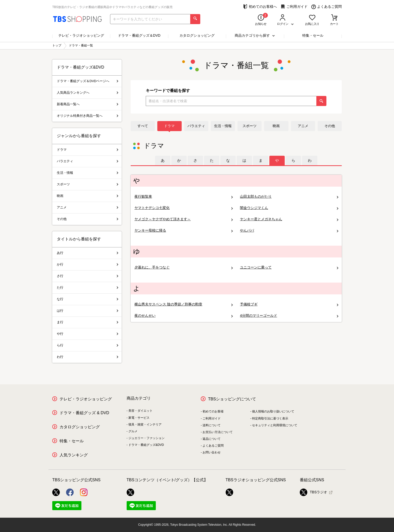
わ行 (88, 357)
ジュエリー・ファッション (146, 438)
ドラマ (169, 126)
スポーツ (250, 126)
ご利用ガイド (294, 7)
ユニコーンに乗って (289, 267)
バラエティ (196, 126)
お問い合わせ (212, 452)
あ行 (88, 253)
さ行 (88, 276)
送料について (212, 425)
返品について (212, 439)
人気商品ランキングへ (88, 93)
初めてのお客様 (213, 411)
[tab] (163, 161)
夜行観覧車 (184, 197)
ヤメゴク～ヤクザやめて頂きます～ (184, 219)
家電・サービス (139, 418)
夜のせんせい (184, 316)
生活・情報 (223, 126)
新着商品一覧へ (88, 104)
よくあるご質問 (327, 7)
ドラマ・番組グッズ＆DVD (139, 35)
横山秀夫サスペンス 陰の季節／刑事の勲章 (184, 304)
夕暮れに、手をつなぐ (184, 267)
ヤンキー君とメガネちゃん (289, 219)
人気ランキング (74, 455)
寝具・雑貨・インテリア (145, 424)
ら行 (88, 345)
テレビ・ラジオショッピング (81, 35)
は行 (88, 311)
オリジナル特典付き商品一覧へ (88, 116)
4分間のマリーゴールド (289, 316)
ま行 (88, 322)
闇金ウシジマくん (289, 208)
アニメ (303, 126)
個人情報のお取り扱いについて (273, 411)
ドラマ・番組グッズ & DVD (84, 413)
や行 (88, 334)
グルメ (133, 431)
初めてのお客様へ (260, 7)
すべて (143, 126)
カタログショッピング (197, 35)
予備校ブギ (289, 304)
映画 (276, 126)
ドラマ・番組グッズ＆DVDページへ (88, 81)
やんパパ (289, 230)
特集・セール (313, 35)
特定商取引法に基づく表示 (270, 418)
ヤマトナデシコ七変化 (184, 208)
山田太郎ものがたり (289, 197)
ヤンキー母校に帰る (184, 230)
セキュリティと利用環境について (275, 425)
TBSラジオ (313, 492)
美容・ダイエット (140, 411)
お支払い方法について (218, 432)
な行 (88, 299)
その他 (330, 126)
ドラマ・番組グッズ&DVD (146, 445)
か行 (88, 264)
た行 (88, 287)
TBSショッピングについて (232, 399)
